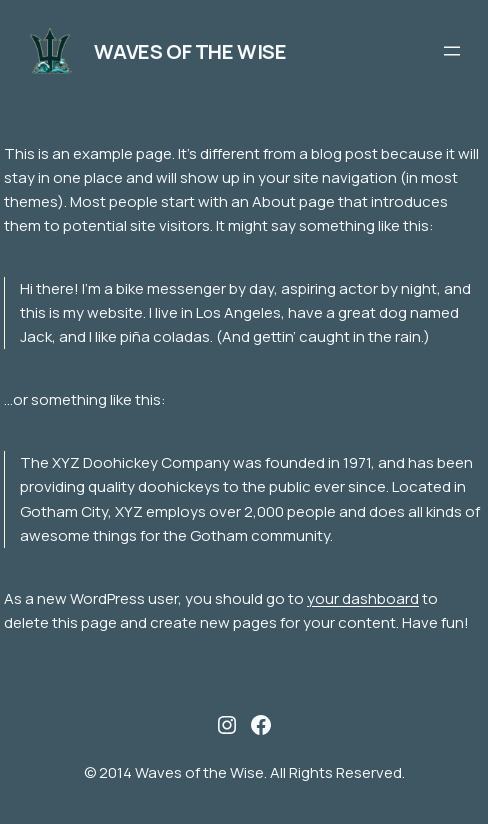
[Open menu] (452, 51)
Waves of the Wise (190, 51)
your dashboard (363, 598)
